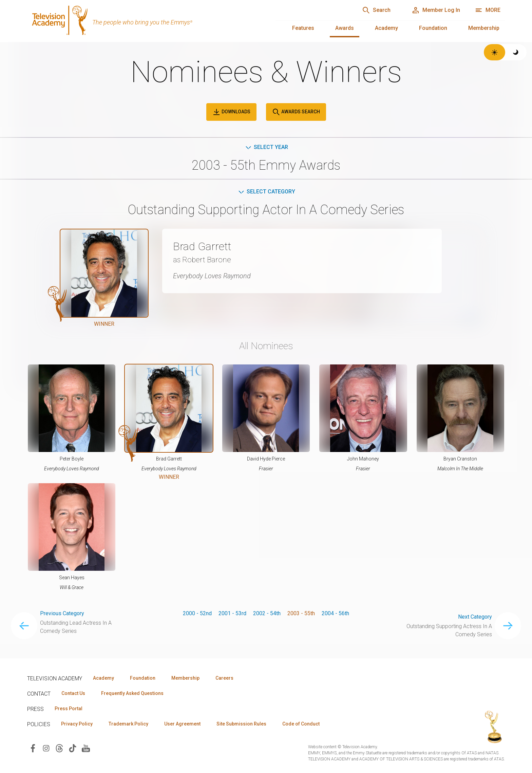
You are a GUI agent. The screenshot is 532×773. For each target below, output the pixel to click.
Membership (484, 28)
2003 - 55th (301, 613)
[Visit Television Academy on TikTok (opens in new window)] (73, 748)
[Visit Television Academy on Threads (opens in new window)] (59, 748)
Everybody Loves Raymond (212, 276)
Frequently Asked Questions (132, 693)
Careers (224, 678)
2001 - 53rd (232, 613)
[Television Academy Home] (145, 20)
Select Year (266, 147)
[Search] (376, 10)
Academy (386, 28)
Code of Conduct (301, 724)
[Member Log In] (436, 10)
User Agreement (182, 724)
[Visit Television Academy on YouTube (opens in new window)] (86, 748)
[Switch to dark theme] (516, 52)
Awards (345, 28)
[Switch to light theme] (495, 52)
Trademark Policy (128, 724)
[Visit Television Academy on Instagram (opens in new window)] (46, 748)
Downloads (231, 112)
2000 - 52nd (197, 613)
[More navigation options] (488, 10)
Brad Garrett (202, 246)
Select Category (266, 192)
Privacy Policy (77, 724)
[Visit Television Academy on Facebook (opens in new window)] (33, 748)
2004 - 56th (335, 613)
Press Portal (69, 709)
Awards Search (296, 112)
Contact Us (73, 693)
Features (303, 28)
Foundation (433, 28)
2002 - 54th (267, 613)
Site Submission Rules (241, 724)
